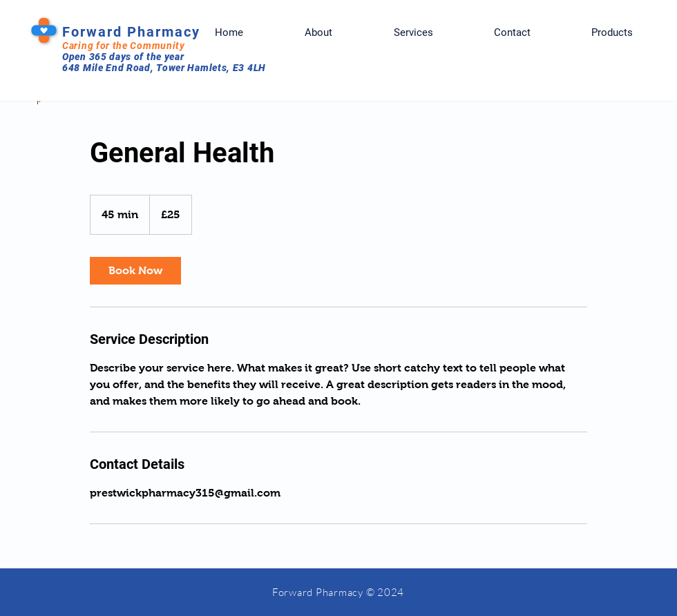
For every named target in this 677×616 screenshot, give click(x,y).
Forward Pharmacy (131, 32)
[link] (135, 271)
